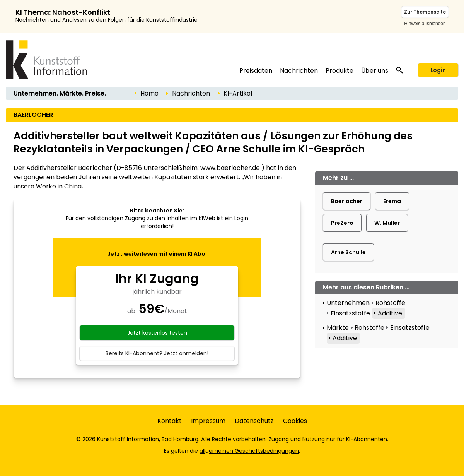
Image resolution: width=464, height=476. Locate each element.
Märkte (338, 328)
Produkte (339, 71)
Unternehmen (348, 303)
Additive (390, 313)
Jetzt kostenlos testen (157, 333)
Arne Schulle (348, 252)
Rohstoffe (390, 303)
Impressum (208, 421)
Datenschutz (254, 421)
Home (149, 93)
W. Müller (387, 223)
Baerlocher (347, 201)
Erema (392, 201)
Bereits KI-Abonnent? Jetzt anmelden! (157, 353)
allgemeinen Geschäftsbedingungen (249, 451)
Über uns (375, 71)
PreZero (342, 223)
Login (438, 70)
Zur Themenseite (425, 12)
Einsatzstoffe (350, 313)
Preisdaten (256, 71)
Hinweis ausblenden (425, 24)
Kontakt (170, 421)
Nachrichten (299, 71)
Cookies (295, 421)
